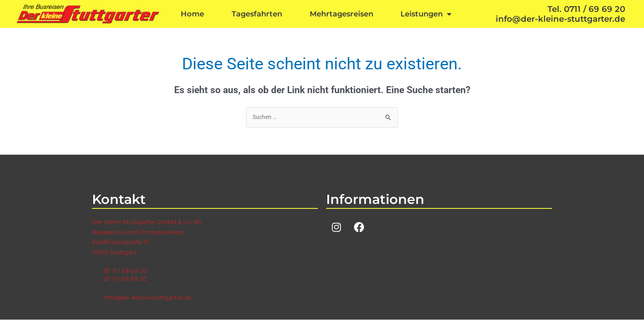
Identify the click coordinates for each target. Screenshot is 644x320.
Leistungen (426, 14)
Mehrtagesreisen (342, 14)
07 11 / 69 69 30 (126, 279)
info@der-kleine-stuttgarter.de (151, 298)
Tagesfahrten (257, 14)
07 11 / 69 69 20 (126, 271)
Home (192, 14)
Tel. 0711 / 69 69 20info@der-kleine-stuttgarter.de (560, 14)
